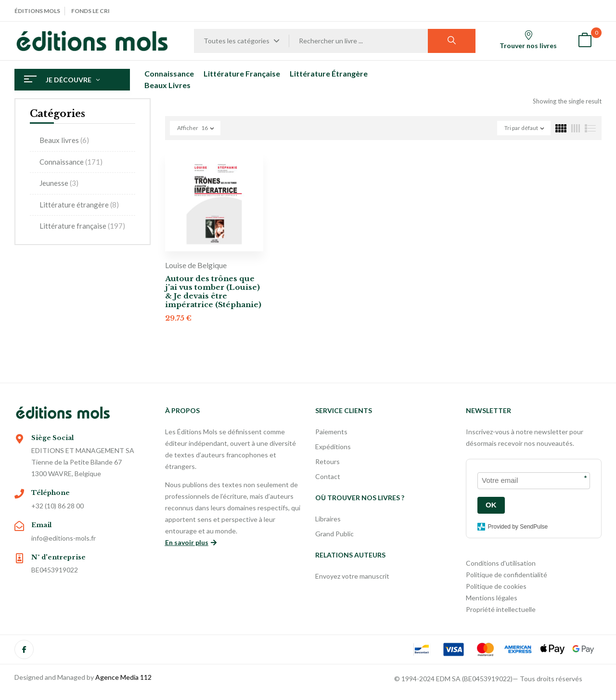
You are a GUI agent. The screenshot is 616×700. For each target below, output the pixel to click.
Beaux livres (64, 140)
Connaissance (71, 162)
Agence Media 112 (123, 677)
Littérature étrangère (79, 205)
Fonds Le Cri (90, 11)
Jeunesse (59, 183)
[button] (585, 41)
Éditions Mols (37, 11)
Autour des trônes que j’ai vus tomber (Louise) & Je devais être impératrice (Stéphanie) (213, 292)
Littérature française (82, 226)
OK (491, 505)
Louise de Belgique (196, 265)
